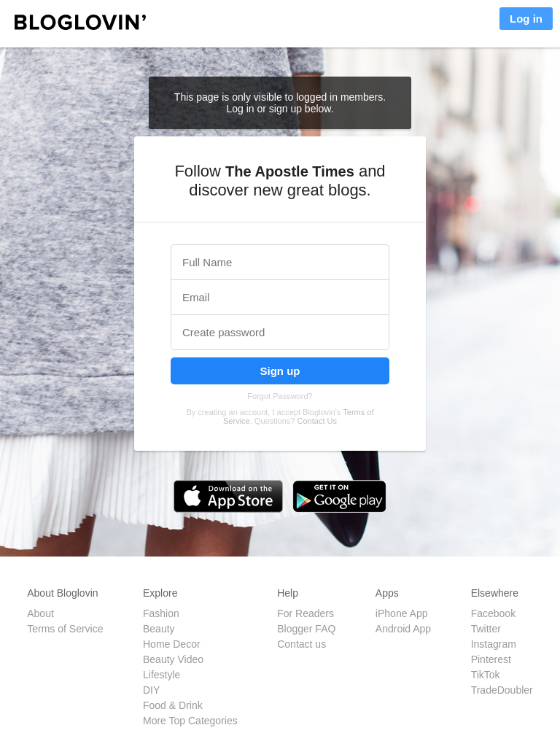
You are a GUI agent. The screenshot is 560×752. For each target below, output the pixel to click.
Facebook (493, 613)
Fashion (161, 613)
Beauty (159, 629)
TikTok (486, 675)
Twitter (486, 629)
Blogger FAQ (306, 629)
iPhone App (402, 613)
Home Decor (172, 644)
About (40, 613)
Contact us (302, 644)
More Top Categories (190, 721)
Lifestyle (162, 675)
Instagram (494, 644)
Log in (526, 19)
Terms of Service (65, 629)
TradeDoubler (502, 690)
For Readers (306, 613)
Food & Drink (173, 705)
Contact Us (317, 421)
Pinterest (491, 659)
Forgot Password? (280, 396)
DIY (151, 690)
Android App (403, 629)
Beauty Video (173, 659)
